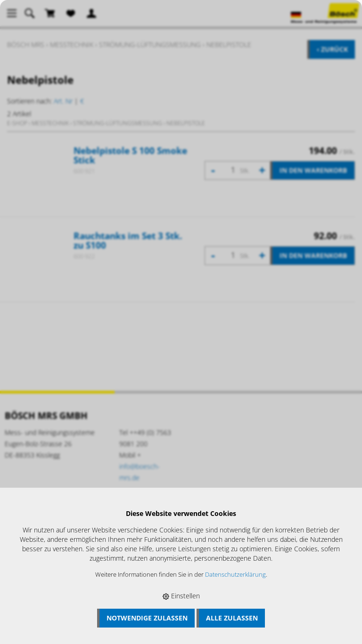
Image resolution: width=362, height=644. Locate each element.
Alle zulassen (232, 618)
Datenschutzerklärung (235, 575)
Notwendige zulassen (147, 618)
